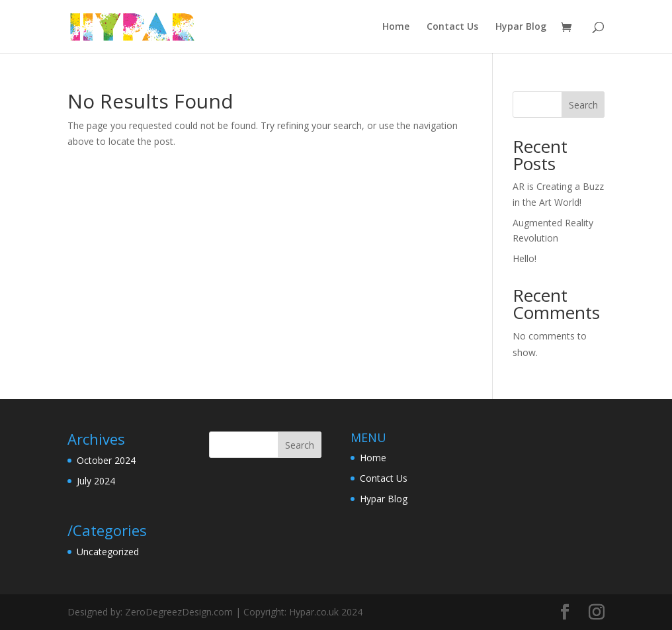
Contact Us (452, 27)
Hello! (525, 258)
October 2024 (106, 460)
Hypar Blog (521, 27)
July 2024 (96, 481)
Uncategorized (108, 552)
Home (396, 27)
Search (583, 105)
